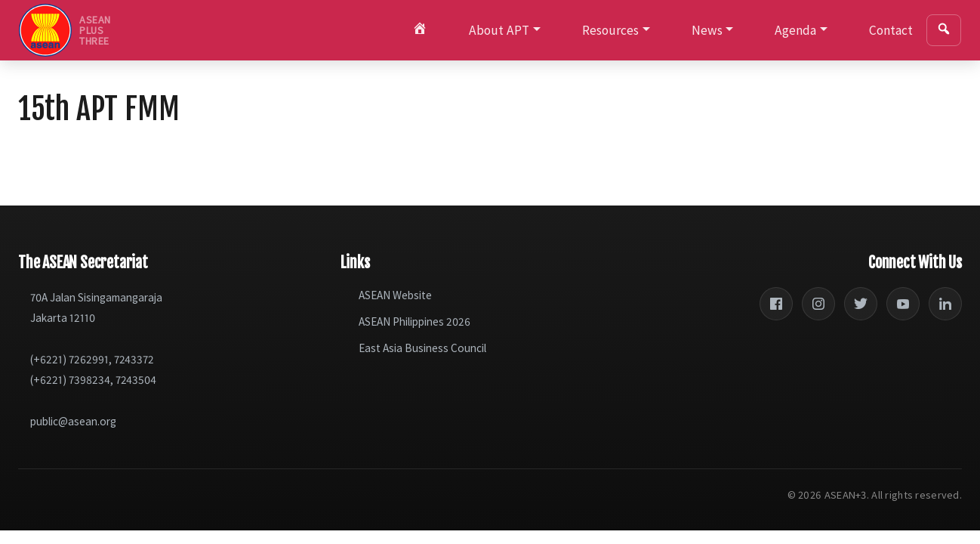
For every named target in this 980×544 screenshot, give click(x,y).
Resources (610, 30)
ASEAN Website (395, 295)
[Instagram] (818, 304)
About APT (499, 30)
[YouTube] (903, 304)
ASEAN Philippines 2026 (414, 321)
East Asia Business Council (422, 348)
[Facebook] (776, 304)
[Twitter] (861, 304)
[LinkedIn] (945, 304)
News (707, 30)
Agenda (795, 30)
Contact (891, 30)
